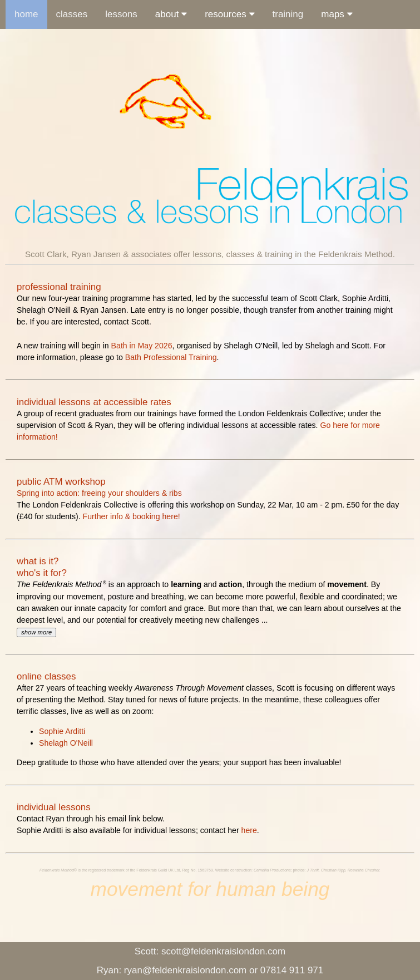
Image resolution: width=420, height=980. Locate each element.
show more (36, 632)
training (288, 14)
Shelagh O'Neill (66, 743)
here (249, 830)
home (26, 14)
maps (337, 14)
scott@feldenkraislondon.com (210, 951)
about (171, 14)
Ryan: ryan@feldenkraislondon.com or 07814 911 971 (210, 970)
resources (229, 14)
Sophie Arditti (62, 731)
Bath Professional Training (171, 357)
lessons (121, 14)
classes (72, 14)
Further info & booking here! (132, 516)
